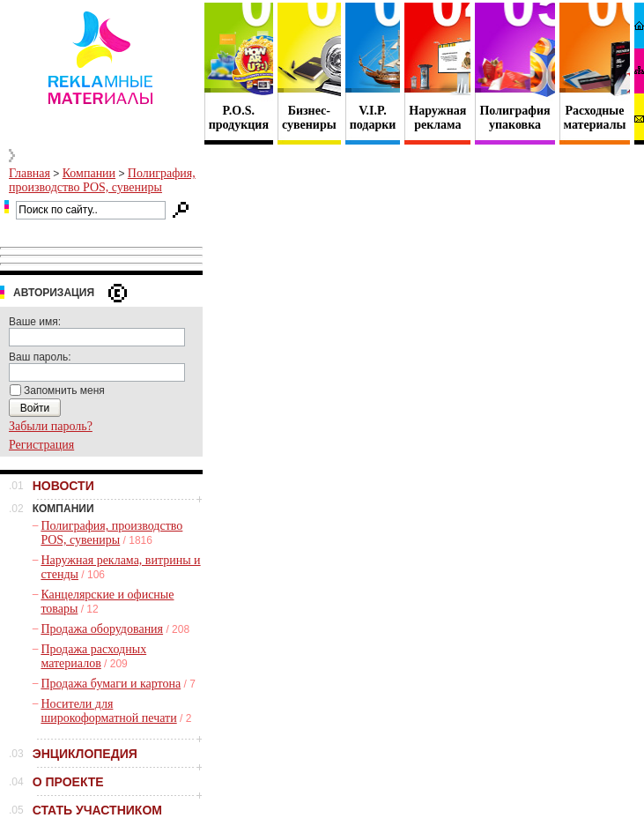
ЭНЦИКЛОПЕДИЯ (85, 754)
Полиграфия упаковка (514, 118)
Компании (89, 173)
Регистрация (41, 445)
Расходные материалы (595, 118)
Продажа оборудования (102, 629)
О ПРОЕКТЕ (68, 782)
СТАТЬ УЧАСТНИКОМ (97, 810)
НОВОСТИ (63, 486)
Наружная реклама (437, 118)
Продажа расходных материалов (93, 656)
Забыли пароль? (51, 426)
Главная (30, 173)
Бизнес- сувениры (309, 118)
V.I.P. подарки (373, 118)
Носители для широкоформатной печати (108, 711)
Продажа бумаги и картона (111, 684)
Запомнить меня (64, 390)
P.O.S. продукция (239, 118)
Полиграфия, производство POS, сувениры (102, 180)
